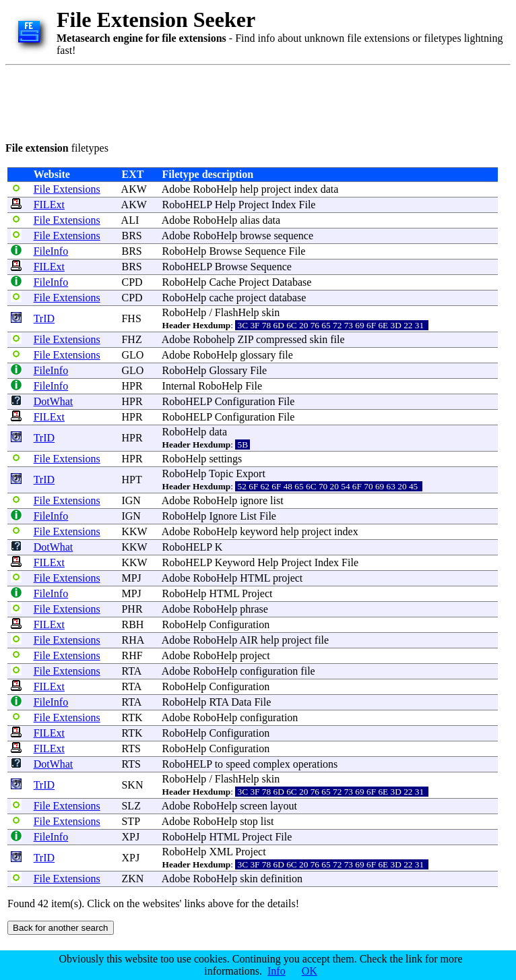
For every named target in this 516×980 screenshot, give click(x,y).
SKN (132, 785)
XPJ (130, 837)
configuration (269, 671)
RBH (132, 624)
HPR (132, 386)
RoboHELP (187, 205)
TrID (44, 318)
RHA (132, 640)
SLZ (131, 806)
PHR (132, 609)
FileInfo (51, 251)
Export (251, 473)
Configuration (245, 401)
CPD (132, 282)
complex (272, 764)
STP (130, 821)
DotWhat (54, 401)
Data (241, 702)
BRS (131, 236)
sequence (293, 236)
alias (250, 220)
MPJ (131, 578)
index (306, 189)
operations (316, 764)
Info (277, 971)
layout (284, 806)
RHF (132, 655)
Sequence (265, 251)
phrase (254, 609)
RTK (132, 717)
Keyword (235, 562)
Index (284, 205)
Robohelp (214, 339)
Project (254, 205)
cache (221, 298)
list (277, 500)
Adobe (176, 189)
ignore (254, 500)
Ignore (223, 516)
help (249, 189)
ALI (130, 220)
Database (292, 282)
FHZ (131, 339)
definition (282, 879)
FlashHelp (237, 312)
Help (225, 205)
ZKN (132, 879)
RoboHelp (215, 189)
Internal (179, 386)
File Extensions (67, 189)
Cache (222, 282)
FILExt (49, 205)
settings (225, 459)
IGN (131, 500)
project (276, 189)
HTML (255, 578)
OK (310, 971)
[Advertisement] (251, 101)
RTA (131, 671)
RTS (131, 748)
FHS (131, 318)
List (248, 516)
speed (238, 764)
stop (249, 821)
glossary (258, 355)
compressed (282, 339)
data (330, 189)
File (308, 205)
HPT (131, 480)
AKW (134, 189)
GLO (132, 355)
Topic (221, 473)
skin (271, 312)
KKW (134, 531)
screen (254, 806)
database (287, 298)
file (337, 339)
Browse (225, 251)
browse (255, 236)
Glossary (228, 370)
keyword (259, 531)
